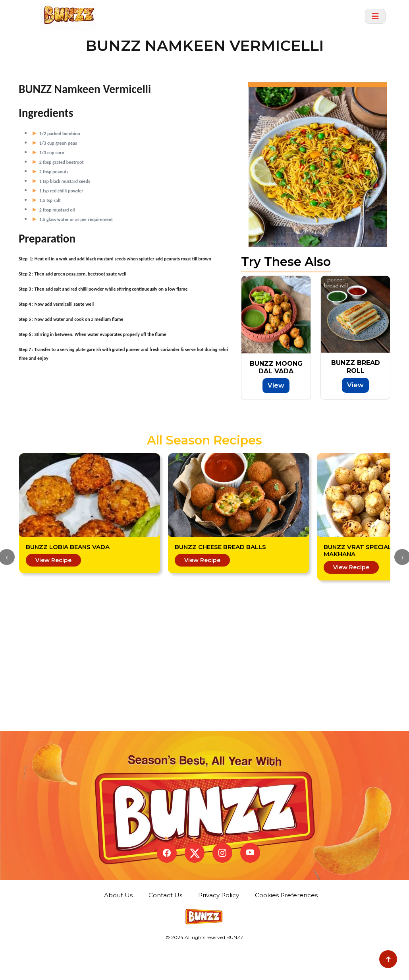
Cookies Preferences (286, 927)
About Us (120, 929)
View (276, 385)
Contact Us (167, 929)
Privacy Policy (221, 929)
